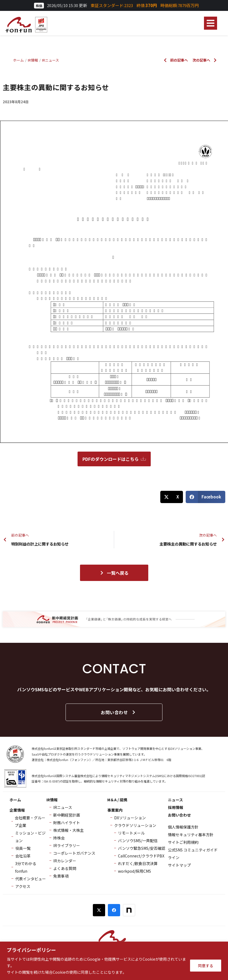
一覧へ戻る (114, 573)
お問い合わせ (118, 712)
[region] (114, 961)
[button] (211, 23)
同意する (206, 966)
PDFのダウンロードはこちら (114, 459)
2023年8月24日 (16, 102)
